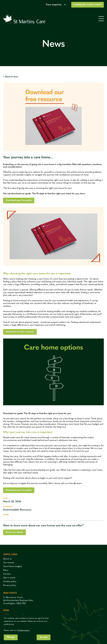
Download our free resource (20, 332)
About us (7, 559)
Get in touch (54, 484)
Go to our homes (15, 532)
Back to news (11, 77)
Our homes (9, 563)
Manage (11, 637)
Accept (44, 637)
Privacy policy (10, 585)
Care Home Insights (13, 566)
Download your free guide (19, 200)
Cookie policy (10, 582)
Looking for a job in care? (88, 5)
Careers (7, 574)
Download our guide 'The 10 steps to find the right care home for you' (38, 414)
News (6, 570)
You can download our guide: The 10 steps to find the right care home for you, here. (45, 194)
